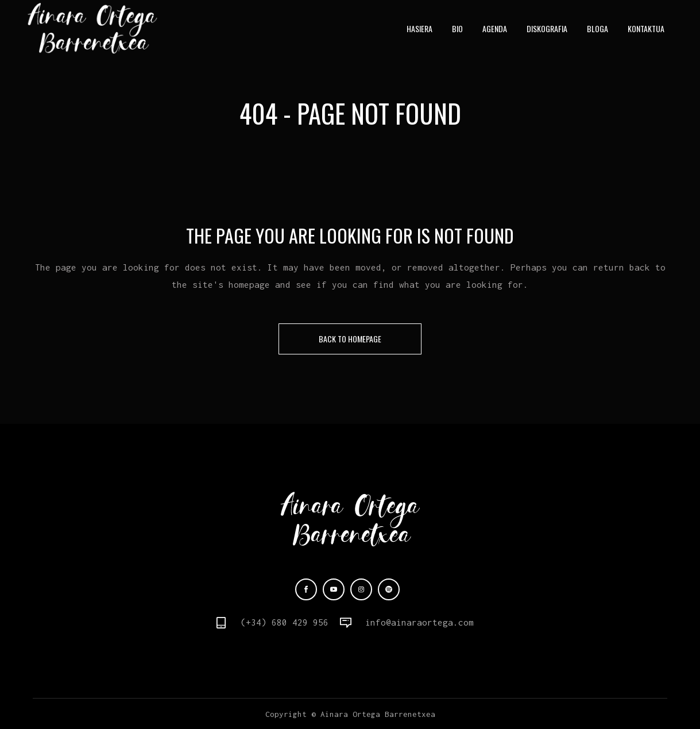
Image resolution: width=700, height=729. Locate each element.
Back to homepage (350, 339)
